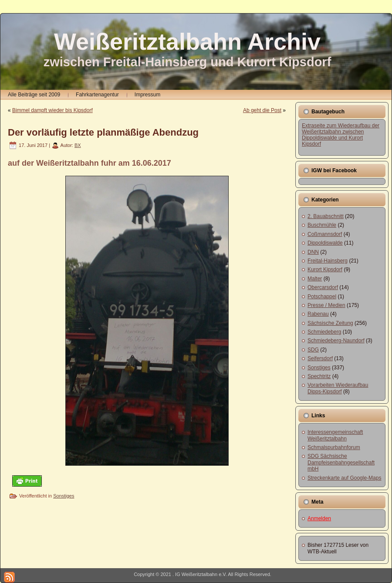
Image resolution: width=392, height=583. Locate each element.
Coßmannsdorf (325, 234)
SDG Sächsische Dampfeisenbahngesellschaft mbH (341, 462)
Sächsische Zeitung (330, 323)
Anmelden (319, 518)
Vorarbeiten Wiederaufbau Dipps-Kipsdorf (338, 388)
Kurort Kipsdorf (325, 269)
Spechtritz (319, 376)
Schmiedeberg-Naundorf (336, 341)
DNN (313, 252)
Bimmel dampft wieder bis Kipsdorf (52, 110)
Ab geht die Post (262, 110)
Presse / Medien (326, 305)
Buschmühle (322, 225)
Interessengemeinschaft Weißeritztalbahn (335, 435)
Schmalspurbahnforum (334, 447)
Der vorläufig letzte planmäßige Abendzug (103, 132)
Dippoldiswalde (325, 243)
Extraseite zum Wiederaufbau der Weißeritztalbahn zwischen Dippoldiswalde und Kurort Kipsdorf (341, 135)
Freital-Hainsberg (328, 261)
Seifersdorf (320, 358)
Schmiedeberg (324, 332)
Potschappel (322, 297)
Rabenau (318, 314)
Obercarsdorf (323, 287)
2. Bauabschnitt (326, 216)
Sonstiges (64, 496)
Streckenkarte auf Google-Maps (344, 478)
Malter (315, 279)
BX (78, 145)
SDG (313, 350)
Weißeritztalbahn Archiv (187, 41)
